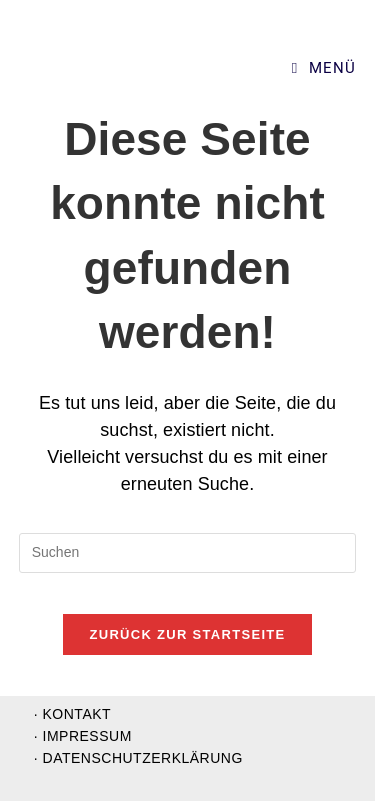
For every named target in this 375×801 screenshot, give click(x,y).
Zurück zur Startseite (187, 634)
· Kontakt (72, 714)
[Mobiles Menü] (324, 68)
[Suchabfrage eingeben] (188, 553)
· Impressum (83, 736)
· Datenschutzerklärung (138, 758)
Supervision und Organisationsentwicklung (151, 68)
